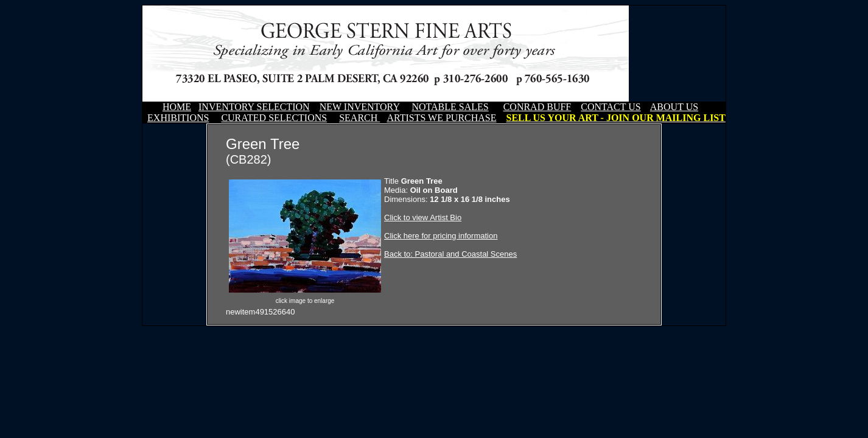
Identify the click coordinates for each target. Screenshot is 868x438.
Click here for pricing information (441, 236)
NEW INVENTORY (360, 107)
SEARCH (359, 118)
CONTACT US (611, 107)
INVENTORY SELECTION (254, 107)
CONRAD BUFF (537, 107)
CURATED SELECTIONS (274, 118)
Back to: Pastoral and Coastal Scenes (450, 254)
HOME (177, 107)
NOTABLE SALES (450, 107)
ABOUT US (674, 107)
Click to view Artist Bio (423, 217)
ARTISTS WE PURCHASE (441, 118)
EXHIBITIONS (178, 118)
